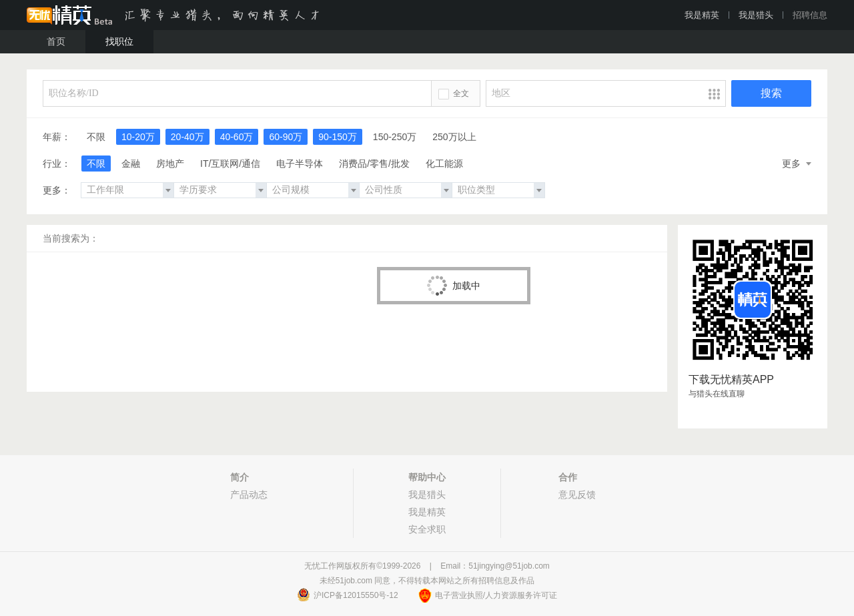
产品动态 (249, 495)
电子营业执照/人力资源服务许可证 (496, 595)
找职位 (119, 41)
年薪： (57, 137)
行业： (57, 164)
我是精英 (702, 15)
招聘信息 (810, 15)
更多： (57, 190)
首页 (56, 41)
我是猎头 (756, 15)
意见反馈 (577, 495)
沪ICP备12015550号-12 (356, 595)
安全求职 (427, 529)
